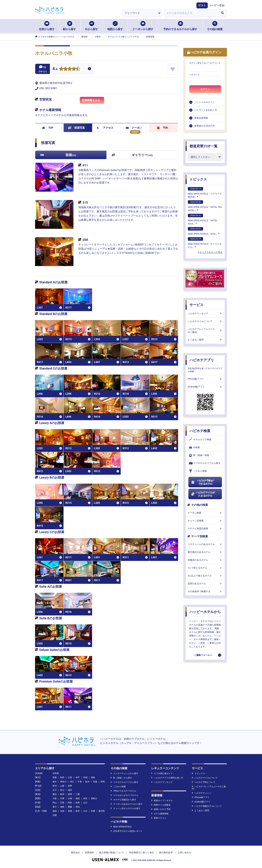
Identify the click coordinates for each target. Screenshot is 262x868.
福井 (70, 790)
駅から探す (70, 26)
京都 (70, 798)
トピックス (198, 179)
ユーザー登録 (217, 5)
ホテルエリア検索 (200, 440)
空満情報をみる (93, 101)
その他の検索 (215, 26)
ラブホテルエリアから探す (205, 463)
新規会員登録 (201, 118)
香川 (55, 807)
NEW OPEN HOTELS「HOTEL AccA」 (203, 219)
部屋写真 (76, 128)
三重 (78, 794)
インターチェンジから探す (124, 773)
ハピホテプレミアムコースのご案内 (205, 331)
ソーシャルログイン (205, 102)
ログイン (205, 89)
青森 (55, 777)
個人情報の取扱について (112, 853)
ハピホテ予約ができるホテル (202, 482)
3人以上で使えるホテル (205, 576)
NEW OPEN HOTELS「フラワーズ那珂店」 (205, 193)
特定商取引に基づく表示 (142, 853)
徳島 (62, 807)
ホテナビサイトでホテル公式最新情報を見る (61, 115)
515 (85, 202)
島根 (78, 803)
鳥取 (70, 803)
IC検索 (194, 448)
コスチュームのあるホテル (205, 544)
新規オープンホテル (162, 801)
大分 (85, 811)
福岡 (55, 811)
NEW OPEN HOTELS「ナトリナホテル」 (205, 243)
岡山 (55, 803)
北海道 (56, 773)
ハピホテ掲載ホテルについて (207, 806)
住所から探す (47, 26)
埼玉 (72, 782)
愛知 (55, 794)
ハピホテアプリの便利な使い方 (167, 778)
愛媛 (70, 807)
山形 (70, 777)
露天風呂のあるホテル (205, 552)
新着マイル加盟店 (161, 805)
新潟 (55, 786)
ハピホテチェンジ (202, 793)
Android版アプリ (205, 387)
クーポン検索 (205, 513)
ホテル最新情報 (160, 814)
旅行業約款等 (166, 853)
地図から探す (115, 26)
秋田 (62, 777)
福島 (93, 777)
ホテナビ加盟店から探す (123, 800)
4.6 (55, 69)
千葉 (80, 782)
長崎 (70, 811)
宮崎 (93, 811)
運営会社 (75, 853)
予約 (163, 128)
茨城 (95, 782)
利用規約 (89, 853)
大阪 (55, 798)
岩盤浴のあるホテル (205, 560)
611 (85, 165)
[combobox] (191, 13)
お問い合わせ (185, 853)
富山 (62, 790)
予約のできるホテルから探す (180, 26)
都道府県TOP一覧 (203, 146)
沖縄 (55, 815)
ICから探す (91, 26)
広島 (62, 803)
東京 (55, 782)
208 (85, 240)
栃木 (87, 782)
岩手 (78, 777)
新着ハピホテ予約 (161, 809)
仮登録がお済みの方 (205, 126)
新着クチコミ (159, 818)
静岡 (70, 794)
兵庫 (62, 798)
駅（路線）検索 (199, 455)
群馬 (103, 782)
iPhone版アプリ (205, 379)
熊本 (78, 811)
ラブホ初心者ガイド (162, 773)
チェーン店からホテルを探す (126, 808)
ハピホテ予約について (204, 782)
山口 (85, 803)
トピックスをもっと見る (210, 252)
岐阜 (62, 794)
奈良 (85, 798)
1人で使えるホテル (205, 568)
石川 (55, 790)
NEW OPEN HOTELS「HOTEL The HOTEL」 (205, 206)
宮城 (85, 777)
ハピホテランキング (205, 313)
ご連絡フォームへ (203, 655)
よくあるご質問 (205, 340)
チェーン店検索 (205, 521)
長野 (70, 786)
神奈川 (63, 782)
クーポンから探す (143, 26)
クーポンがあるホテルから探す (127, 804)
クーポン (134, 128)
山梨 (62, 786)
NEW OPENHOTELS (121, 827)
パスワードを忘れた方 (206, 110)
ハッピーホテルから (205, 612)
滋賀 (78, 798)
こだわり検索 (198, 471)
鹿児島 (102, 811)
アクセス (105, 128)
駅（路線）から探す (121, 778)
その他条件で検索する (205, 591)
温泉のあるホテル (205, 584)
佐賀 (62, 811)
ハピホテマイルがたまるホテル (203, 494)
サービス (196, 305)
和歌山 (94, 798)
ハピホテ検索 (200, 431)
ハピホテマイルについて (205, 321)
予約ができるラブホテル (123, 791)
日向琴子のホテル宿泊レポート (127, 831)
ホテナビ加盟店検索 (205, 528)
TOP (48, 128)
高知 (78, 807)
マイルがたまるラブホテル (124, 795)
